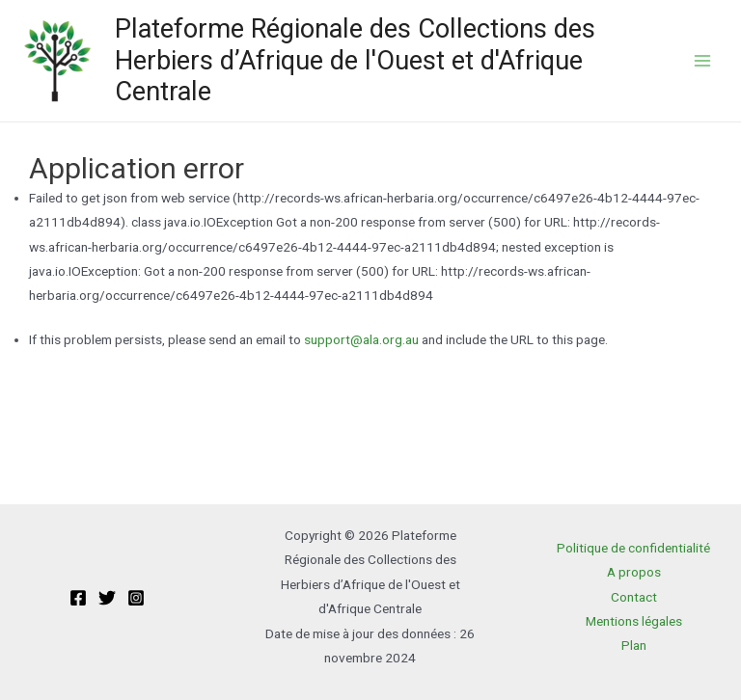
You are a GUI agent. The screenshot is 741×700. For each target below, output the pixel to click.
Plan (634, 645)
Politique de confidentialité (633, 548)
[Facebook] (78, 598)
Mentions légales (634, 621)
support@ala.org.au (361, 339)
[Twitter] (107, 598)
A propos (634, 572)
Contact (634, 597)
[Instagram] (136, 598)
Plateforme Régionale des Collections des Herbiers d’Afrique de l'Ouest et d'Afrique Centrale (355, 61)
